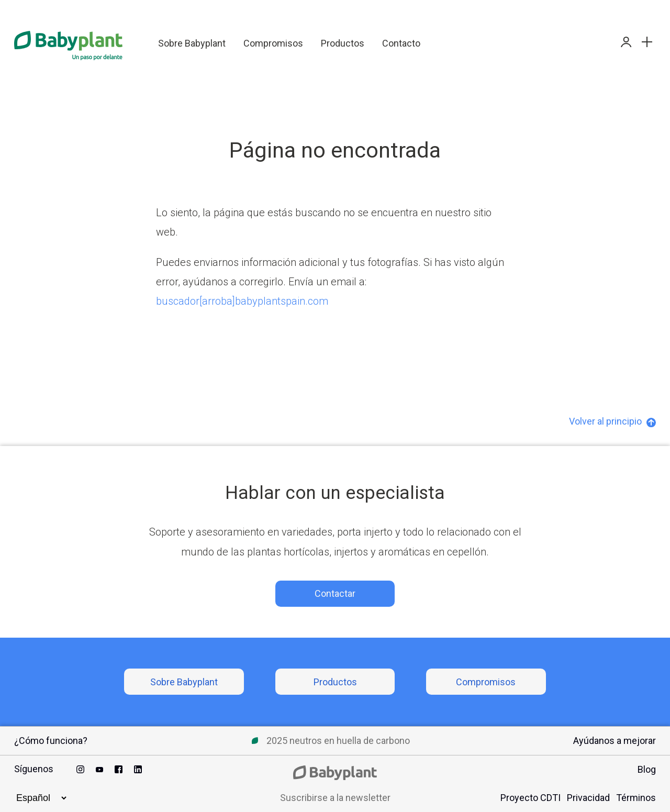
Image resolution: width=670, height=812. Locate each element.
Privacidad (588, 798)
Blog (647, 769)
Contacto (401, 43)
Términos (636, 798)
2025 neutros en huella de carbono (338, 741)
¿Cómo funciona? (51, 741)
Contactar (335, 593)
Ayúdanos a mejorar (615, 741)
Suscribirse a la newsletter (335, 798)
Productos (343, 43)
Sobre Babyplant (192, 43)
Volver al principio (612, 421)
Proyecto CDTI (531, 798)
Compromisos (273, 43)
